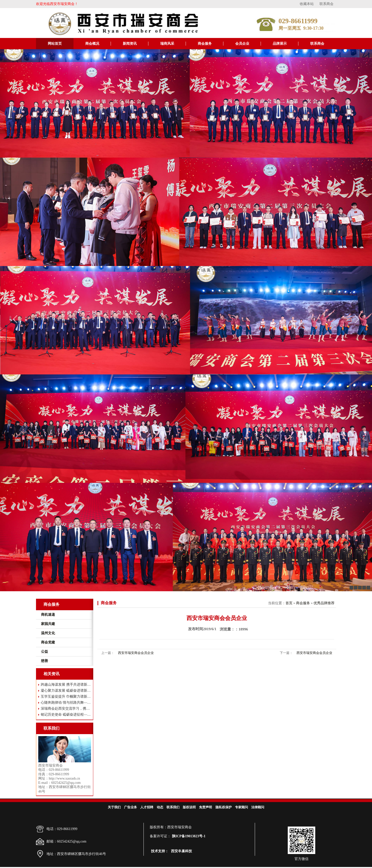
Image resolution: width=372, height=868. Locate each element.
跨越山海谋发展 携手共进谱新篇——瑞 (66, 685)
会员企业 (242, 44)
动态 (160, 807)
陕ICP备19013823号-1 (189, 836)
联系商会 (326, 4)
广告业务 (130, 807)
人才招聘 (147, 807)
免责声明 (205, 807)
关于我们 (114, 807)
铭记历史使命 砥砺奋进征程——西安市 (66, 715)
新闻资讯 (130, 44)
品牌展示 (280, 44)
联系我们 (173, 807)
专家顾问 (241, 807)
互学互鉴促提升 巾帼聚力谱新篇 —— (66, 697)
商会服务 (205, 44)
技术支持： (160, 851)
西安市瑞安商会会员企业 (136, 653)
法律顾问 (258, 807)
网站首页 (55, 44)
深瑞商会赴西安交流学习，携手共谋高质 (66, 709)
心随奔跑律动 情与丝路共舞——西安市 (66, 703)
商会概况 (92, 44)
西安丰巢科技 (181, 851)
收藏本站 (307, 4)
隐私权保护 (224, 807)
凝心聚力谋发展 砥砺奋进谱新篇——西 (66, 691)
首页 (289, 603)
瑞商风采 (167, 44)
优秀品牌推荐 (324, 603)
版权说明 (189, 807)
